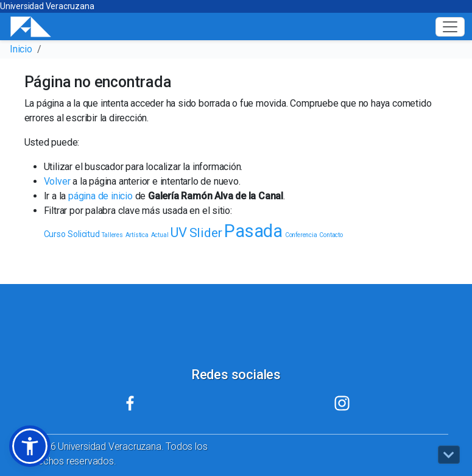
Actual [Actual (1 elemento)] (160, 235)
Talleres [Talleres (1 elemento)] (112, 235)
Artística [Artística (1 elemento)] (137, 235)
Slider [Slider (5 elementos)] (206, 233)
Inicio (21, 49)
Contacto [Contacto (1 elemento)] (331, 235)
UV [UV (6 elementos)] (179, 233)
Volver (57, 181)
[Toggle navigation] (450, 27)
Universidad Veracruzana (47, 6)
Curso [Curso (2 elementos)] (55, 234)
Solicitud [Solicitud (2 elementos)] (83, 234)
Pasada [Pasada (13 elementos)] (253, 231)
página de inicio (100, 196)
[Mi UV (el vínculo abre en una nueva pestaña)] (130, 403)
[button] (30, 446)
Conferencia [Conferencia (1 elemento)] (301, 235)
